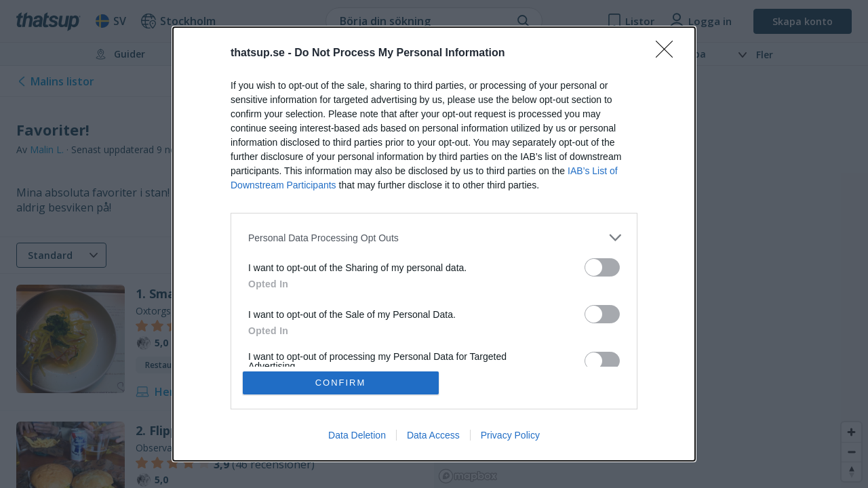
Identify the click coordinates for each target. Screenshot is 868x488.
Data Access (433, 435)
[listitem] (434, 238)
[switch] (602, 267)
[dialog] (434, 244)
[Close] (669, 54)
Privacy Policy (510, 435)
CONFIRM (341, 383)
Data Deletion (357, 435)
